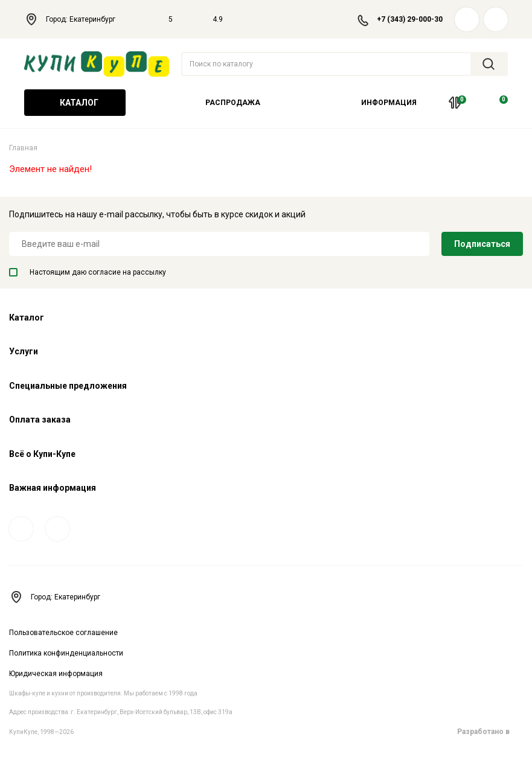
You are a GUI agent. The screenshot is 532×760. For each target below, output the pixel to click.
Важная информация (53, 488)
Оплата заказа (40, 420)
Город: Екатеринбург (76, 19)
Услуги (24, 351)
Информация (385, 103)
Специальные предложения (68, 386)
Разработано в (490, 732)
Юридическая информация (56, 674)
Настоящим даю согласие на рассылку (88, 272)
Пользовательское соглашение (63, 633)
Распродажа (233, 103)
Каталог (75, 103)
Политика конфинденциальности (66, 653)
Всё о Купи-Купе (42, 454)
